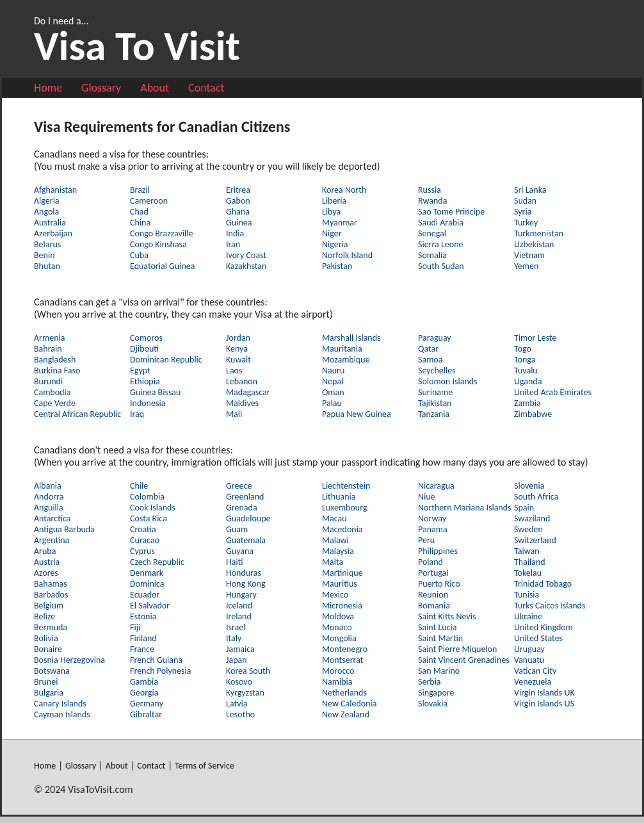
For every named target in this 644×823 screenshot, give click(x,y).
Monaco (337, 627)
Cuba (139, 255)
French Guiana (156, 660)
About (155, 88)
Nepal (333, 381)
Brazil (140, 190)
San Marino (439, 671)
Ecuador (145, 595)
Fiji (135, 627)
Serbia (430, 682)
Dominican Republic (166, 360)
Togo (523, 349)
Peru (426, 540)
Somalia (432, 255)
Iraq (137, 414)
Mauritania (342, 349)
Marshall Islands (351, 338)
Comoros (146, 338)
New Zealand (346, 714)
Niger (332, 233)
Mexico (335, 595)
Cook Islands (153, 508)
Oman (333, 392)
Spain (524, 508)
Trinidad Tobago (543, 584)
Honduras (244, 573)
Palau (332, 403)
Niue (427, 497)
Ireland (239, 616)
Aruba (45, 551)
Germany (147, 704)
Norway (432, 518)
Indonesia (148, 403)
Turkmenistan (539, 233)
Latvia (237, 704)
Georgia (144, 693)
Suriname (435, 392)
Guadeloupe (248, 518)
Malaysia (338, 551)
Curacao (145, 540)
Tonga (525, 360)
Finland (143, 638)
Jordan (238, 338)
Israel (236, 627)
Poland (431, 562)
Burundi (48, 381)
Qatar (428, 349)
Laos (234, 371)
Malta (333, 562)
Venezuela (533, 682)
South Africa (536, 497)
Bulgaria (49, 693)
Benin (44, 255)
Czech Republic (157, 562)
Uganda (528, 381)
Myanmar (340, 223)
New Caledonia (349, 704)
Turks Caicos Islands (550, 606)
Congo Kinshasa (158, 244)
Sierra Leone (441, 244)
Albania (48, 486)
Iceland (239, 606)
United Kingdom (543, 627)
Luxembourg (344, 508)
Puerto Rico (439, 584)
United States (538, 638)
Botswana (52, 671)
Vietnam (529, 255)
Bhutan (47, 266)
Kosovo (239, 682)
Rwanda (432, 201)
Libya (331, 212)
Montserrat (342, 660)
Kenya (237, 349)
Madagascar (248, 392)
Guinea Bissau (155, 392)
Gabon (238, 201)
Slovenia (529, 486)
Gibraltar (146, 714)
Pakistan (337, 266)
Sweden (528, 529)
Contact (206, 88)
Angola (46, 212)
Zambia (527, 403)
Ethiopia (145, 381)
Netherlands (344, 693)
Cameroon (149, 201)
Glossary (101, 88)
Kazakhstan (246, 266)
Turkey (526, 223)
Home (48, 88)
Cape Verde (55, 403)
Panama (433, 529)
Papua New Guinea (357, 414)
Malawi (335, 540)
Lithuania (339, 497)
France (142, 649)
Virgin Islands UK (544, 693)
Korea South (248, 671)
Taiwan (527, 551)
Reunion (433, 595)
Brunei (46, 682)
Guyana (240, 551)
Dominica (147, 584)
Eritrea (238, 190)
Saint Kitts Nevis (447, 616)
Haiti (234, 562)
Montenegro (345, 649)
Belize (44, 616)
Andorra (49, 497)
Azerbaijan (53, 233)
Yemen (526, 266)
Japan (237, 660)
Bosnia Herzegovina (69, 660)
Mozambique (346, 360)
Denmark (147, 573)
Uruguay (529, 649)
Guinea (239, 223)
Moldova (338, 616)
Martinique (342, 573)
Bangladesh (55, 360)
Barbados (51, 595)
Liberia (334, 201)
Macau (334, 518)
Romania (434, 606)
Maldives (242, 403)
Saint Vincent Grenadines (464, 660)
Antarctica (52, 518)
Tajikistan (435, 403)
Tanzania (434, 414)
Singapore (436, 693)
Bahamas (51, 584)
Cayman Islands (62, 714)
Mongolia (339, 638)
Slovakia (433, 704)
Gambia (144, 682)
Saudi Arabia (441, 223)
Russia (430, 190)
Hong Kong (246, 584)
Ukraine (528, 616)
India (235, 233)
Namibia (337, 682)
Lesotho (240, 714)
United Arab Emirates (553, 392)
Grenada (242, 508)
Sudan (525, 201)
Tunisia (527, 595)
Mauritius (340, 584)
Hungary (241, 595)
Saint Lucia (438, 627)
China (140, 223)
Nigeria (335, 244)
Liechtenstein (346, 486)
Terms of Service (205, 766)
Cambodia (52, 392)
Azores (46, 573)
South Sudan (441, 266)
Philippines (438, 551)
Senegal (432, 233)
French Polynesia (161, 671)
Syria (523, 212)
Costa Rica (149, 518)
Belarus (47, 244)
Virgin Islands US (544, 704)
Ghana (238, 212)
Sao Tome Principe (451, 212)
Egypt (140, 371)
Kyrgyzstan (245, 693)
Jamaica (240, 649)
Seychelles (437, 371)
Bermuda (51, 627)
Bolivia (46, 638)
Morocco (338, 671)
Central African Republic (77, 414)
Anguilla (49, 508)
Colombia (147, 497)
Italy (234, 638)
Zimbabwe (533, 414)
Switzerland (535, 540)
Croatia (143, 529)
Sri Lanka (530, 190)
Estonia (143, 616)
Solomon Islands (448, 381)
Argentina (52, 540)
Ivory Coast (246, 255)
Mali (234, 414)
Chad (139, 212)
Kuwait (238, 360)
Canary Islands (60, 704)
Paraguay (435, 338)
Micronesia (342, 606)
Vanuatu (529, 660)
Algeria (47, 201)
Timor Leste (535, 338)
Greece (239, 486)
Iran (233, 244)
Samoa (430, 360)
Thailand (530, 562)
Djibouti (144, 349)
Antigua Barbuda (64, 529)
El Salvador (150, 606)
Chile (139, 486)
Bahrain (48, 349)
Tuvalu (526, 371)
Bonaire (48, 649)
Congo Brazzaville (161, 233)
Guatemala (246, 540)
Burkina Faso (57, 371)
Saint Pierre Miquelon (457, 649)
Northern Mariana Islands (465, 508)
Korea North (344, 190)
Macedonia (342, 529)
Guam (237, 529)
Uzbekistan (534, 244)
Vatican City (535, 671)
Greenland (245, 497)
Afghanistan (55, 190)
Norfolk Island (347, 255)
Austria (47, 562)
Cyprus (142, 551)
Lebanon (242, 381)
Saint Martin (440, 638)
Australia (50, 223)
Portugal (433, 573)
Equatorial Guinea (162, 266)
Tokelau (528, 573)
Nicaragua (436, 486)
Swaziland (532, 518)
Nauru (333, 371)
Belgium (49, 606)
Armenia (49, 338)
